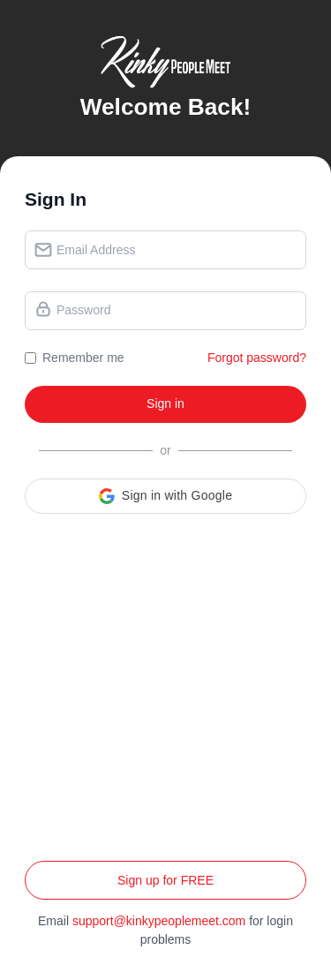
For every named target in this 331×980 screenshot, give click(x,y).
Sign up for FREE (165, 880)
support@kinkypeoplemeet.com (159, 921)
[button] (165, 496)
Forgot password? (257, 358)
